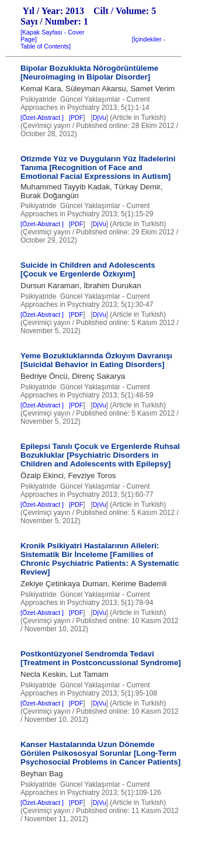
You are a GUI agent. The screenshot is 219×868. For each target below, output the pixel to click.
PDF (77, 117)
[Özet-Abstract (46, 117)
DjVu (100, 117)
